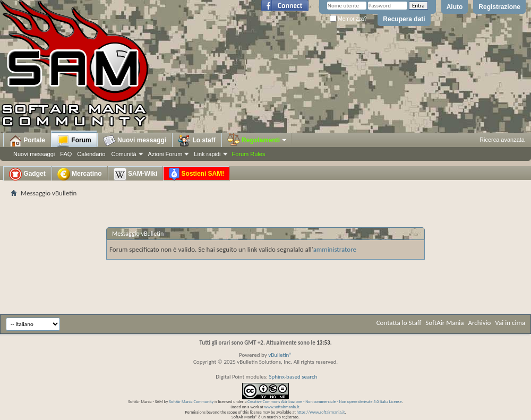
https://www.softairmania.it (321, 412)
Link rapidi (207, 154)
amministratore (335, 249)
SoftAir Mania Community (191, 401)
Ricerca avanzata (502, 140)
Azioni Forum (165, 154)
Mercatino (80, 174)
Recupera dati (404, 19)
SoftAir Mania (444, 323)
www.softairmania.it (282, 407)
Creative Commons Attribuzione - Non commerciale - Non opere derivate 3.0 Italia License (325, 401)
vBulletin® (280, 355)
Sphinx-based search (293, 377)
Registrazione (499, 7)
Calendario (91, 154)
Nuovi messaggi (34, 154)
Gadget (27, 174)
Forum (74, 141)
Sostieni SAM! (196, 174)
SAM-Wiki (136, 174)
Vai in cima (510, 323)
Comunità (123, 154)
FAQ (66, 154)
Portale (27, 141)
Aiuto (455, 7)
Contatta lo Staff (399, 323)
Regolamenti (258, 140)
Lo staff (197, 141)
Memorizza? (348, 19)
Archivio (480, 323)
